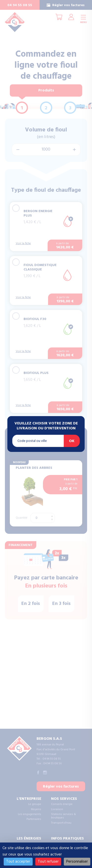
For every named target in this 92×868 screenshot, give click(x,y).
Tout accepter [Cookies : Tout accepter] (18, 862)
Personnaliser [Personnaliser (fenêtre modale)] (77, 862)
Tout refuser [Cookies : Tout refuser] (48, 862)
